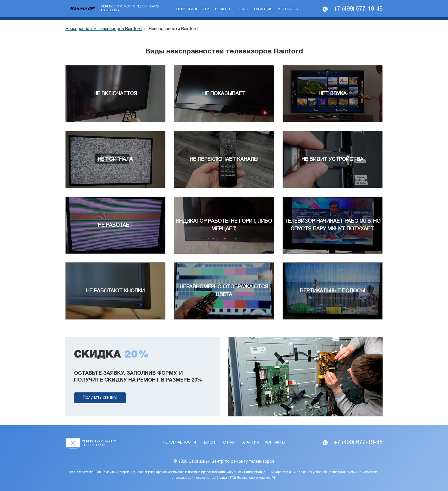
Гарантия (263, 9)
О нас (242, 9)
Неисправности (193, 9)
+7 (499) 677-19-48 (358, 9)
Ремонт (223, 9)
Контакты (288, 9)
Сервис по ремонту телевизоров (130, 9)
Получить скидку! (100, 398)
